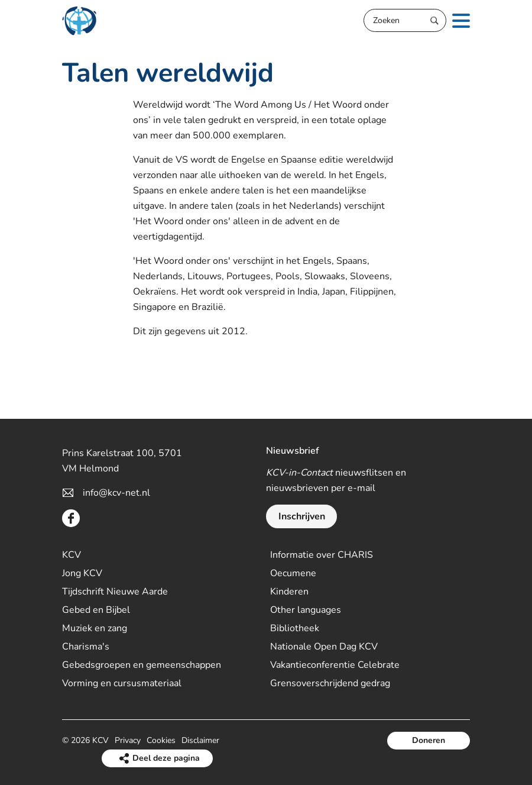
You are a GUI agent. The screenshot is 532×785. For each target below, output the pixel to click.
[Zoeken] (405, 20)
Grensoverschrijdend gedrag (330, 683)
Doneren (429, 740)
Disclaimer (200, 740)
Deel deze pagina (166, 758)
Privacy (128, 740)
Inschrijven (302, 516)
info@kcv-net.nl (116, 493)
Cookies (161, 740)
